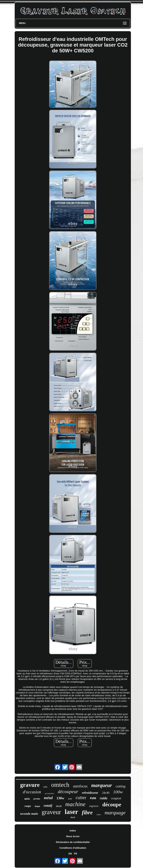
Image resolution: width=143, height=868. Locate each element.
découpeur (68, 792)
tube (45, 787)
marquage (115, 813)
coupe (28, 806)
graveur (51, 812)
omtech (60, 785)
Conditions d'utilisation (73, 848)
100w (118, 792)
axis (27, 799)
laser (71, 812)
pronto (37, 799)
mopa (37, 806)
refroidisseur (90, 793)
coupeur (116, 798)
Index (73, 831)
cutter (81, 798)
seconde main (29, 814)
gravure (30, 785)
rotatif (48, 806)
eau (93, 798)
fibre (87, 812)
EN (70, 854)
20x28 (59, 806)
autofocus (80, 786)
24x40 (106, 793)
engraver (94, 806)
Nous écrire (73, 836)
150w (99, 815)
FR (76, 854)
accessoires (49, 793)
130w (60, 798)
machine (75, 804)
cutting (121, 786)
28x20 (73, 817)
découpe (112, 804)
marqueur (102, 785)
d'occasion (32, 792)
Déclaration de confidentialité (73, 842)
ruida (104, 798)
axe (70, 799)
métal (48, 798)
